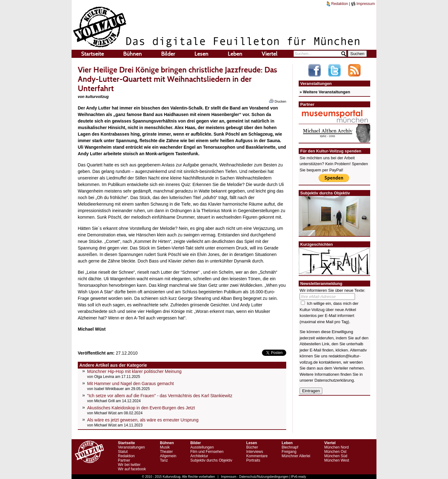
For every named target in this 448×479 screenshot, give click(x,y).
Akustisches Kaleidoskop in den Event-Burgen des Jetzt (141, 408)
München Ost (335, 452)
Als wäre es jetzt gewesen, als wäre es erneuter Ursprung (143, 420)
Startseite (93, 54)
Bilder (168, 54)
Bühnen (133, 54)
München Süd (336, 456)
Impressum (363, 4)
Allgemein (168, 456)
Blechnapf (290, 447)
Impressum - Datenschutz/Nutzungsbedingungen (255, 477)
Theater (166, 452)
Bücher (252, 447)
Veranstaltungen (131, 447)
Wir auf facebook (132, 469)
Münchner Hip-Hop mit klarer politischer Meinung (134, 371)
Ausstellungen (202, 447)
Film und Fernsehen (207, 452)
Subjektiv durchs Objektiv (211, 460)
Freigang (289, 452)
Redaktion (337, 4)
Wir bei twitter (129, 465)
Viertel (270, 54)
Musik (165, 447)
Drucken (278, 101)
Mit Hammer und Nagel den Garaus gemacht (131, 384)
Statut (123, 452)
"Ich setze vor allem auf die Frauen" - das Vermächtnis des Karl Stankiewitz (160, 396)
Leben (235, 54)
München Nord (336, 447)
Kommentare (257, 456)
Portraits (253, 460)
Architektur (199, 456)
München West (337, 460)
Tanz (164, 460)
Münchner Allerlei (296, 456)
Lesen (201, 54)
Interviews (254, 452)
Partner (124, 460)
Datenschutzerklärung (334, 380)
